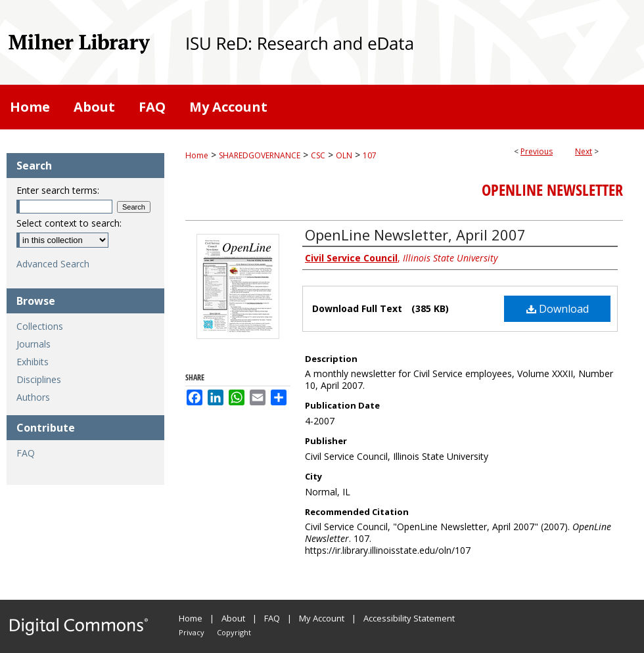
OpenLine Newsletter (552, 190)
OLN (344, 155)
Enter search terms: (58, 190)
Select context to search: (69, 223)
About (233, 618)
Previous (537, 151)
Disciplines (39, 379)
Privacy (192, 632)
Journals (34, 344)
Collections (40, 326)
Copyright (234, 632)
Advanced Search (53, 264)
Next (584, 151)
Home (197, 155)
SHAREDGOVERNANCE (260, 155)
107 (370, 155)
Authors (33, 397)
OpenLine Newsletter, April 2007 (415, 235)
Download (558, 309)
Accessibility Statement (409, 618)
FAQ (26, 453)
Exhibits (33, 362)
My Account (322, 618)
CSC (318, 155)
